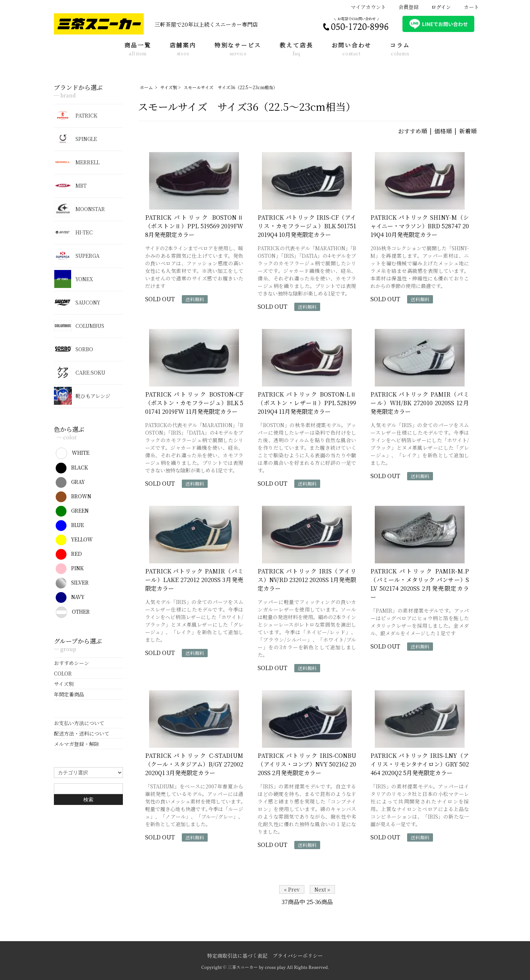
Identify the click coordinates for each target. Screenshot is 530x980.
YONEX (73, 279)
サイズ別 (169, 87)
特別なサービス (238, 49)
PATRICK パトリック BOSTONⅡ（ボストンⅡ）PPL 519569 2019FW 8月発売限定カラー (194, 226)
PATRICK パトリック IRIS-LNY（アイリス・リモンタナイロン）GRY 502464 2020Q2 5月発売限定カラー (420, 764)
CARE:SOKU (80, 372)
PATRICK (76, 115)
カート (468, 7)
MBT (70, 186)
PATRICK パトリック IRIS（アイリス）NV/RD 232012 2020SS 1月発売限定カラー (307, 580)
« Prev (292, 889)
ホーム (146, 87)
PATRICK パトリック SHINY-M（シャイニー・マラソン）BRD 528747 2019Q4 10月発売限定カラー (420, 226)
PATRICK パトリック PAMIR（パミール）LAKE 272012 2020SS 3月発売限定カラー (194, 580)
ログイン (437, 7)
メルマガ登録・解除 (77, 744)
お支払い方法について (79, 723)
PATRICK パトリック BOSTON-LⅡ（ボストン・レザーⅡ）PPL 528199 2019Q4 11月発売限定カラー (307, 403)
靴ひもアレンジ (82, 396)
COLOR (63, 673)
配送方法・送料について (82, 733)
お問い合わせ (352, 49)
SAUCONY (77, 302)
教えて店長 (296, 49)
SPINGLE (75, 139)
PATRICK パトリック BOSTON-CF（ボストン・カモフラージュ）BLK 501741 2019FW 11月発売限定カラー (194, 403)
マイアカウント (365, 7)
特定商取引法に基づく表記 (237, 956)
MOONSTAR (79, 209)
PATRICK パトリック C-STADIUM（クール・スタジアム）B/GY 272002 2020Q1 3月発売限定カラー (194, 764)
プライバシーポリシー (298, 956)
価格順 (443, 131)
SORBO (73, 349)
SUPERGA (77, 256)
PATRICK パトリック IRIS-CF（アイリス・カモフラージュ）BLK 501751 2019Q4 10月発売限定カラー (307, 226)
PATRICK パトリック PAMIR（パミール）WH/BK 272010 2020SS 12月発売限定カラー (420, 403)
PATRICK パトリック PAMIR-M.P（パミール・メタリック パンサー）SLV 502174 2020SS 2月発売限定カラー (420, 584)
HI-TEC (73, 232)
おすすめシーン (72, 663)
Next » (322, 889)
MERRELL (77, 162)
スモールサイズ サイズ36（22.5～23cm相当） (231, 87)
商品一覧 (138, 49)
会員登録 (405, 7)
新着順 (468, 131)
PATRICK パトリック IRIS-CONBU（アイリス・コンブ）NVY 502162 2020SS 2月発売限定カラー (307, 764)
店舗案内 (183, 49)
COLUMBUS (79, 326)
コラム (400, 49)
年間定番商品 (69, 694)
